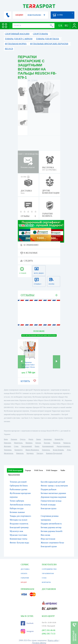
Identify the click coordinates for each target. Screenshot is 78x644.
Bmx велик (45, 535)
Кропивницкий (48, 446)
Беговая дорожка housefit (52, 531)
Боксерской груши (49, 546)
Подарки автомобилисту (51, 524)
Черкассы (67, 443)
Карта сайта (53, 640)
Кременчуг (18, 450)
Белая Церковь (58, 450)
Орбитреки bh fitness (19, 486)
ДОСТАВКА (25, 569)
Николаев (7, 443)
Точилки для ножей (18, 482)
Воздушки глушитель (19, 524)
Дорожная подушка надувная (53, 497)
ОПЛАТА (24, 573)
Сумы (16, 446)
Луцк (69, 450)
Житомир (7, 446)
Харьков (14, 439)
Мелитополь (9, 453)
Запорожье (48, 439)
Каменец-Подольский (54, 453)
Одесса (22, 439)
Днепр (31, 439)
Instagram (27, 631)
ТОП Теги (38, 470)
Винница (29, 443)
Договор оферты (39, 643)
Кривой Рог (59, 439)
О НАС (44, 578)
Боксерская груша (49, 508)
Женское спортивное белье (52, 543)
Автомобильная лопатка (20, 505)
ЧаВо (63, 470)
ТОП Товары (52, 470)
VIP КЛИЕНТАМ (48, 573)
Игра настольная (48, 539)
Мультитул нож (17, 531)
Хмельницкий (27, 446)
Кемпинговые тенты (19, 539)
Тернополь (46, 450)
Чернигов (57, 443)
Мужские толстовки (18, 535)
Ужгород (40, 453)
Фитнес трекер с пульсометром (54, 486)
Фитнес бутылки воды (19, 543)
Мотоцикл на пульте (19, 520)
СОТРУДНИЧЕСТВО (49, 569)
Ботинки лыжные (17, 512)
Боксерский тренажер (19, 527)
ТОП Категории (15, 470)
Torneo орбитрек (17, 501)
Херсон (38, 443)
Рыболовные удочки (19, 489)
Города (28, 470)
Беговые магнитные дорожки (53, 493)
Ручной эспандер (48, 505)
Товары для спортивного (20, 516)
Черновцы (8, 450)
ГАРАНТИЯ (25, 578)
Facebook (27, 623)
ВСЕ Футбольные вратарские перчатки (39, 335)
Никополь (20, 453)
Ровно (37, 446)
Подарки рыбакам (48, 489)
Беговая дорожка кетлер (51, 527)
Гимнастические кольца (51, 501)
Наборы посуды (17, 508)
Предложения (14, 475)
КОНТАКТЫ (46, 582)
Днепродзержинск (63, 446)
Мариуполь (18, 443)
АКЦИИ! (19, 15)
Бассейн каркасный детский (53, 482)
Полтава (47, 443)
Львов (38, 439)
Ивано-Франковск (32, 450)
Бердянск (30, 453)
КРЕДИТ (24, 582)
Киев (6, 439)
